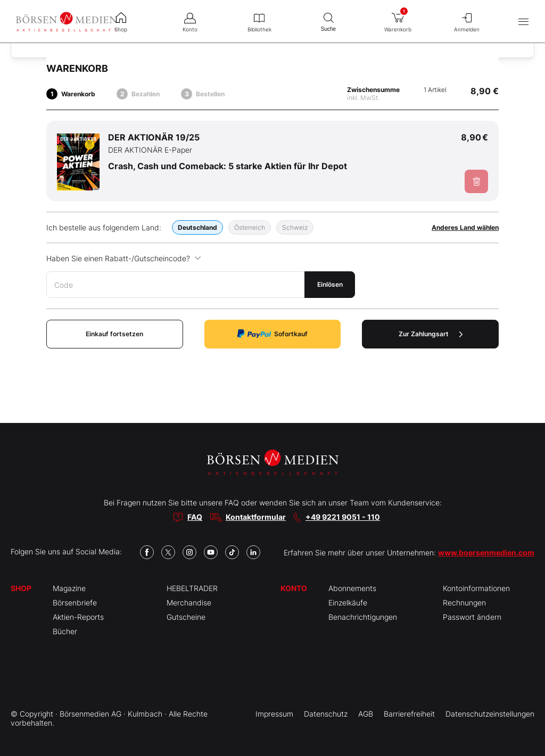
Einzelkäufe (348, 603)
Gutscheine (186, 617)
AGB (366, 714)
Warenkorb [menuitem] (398, 19)
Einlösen (330, 284)
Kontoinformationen (476, 588)
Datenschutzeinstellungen (490, 714)
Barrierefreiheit (409, 714)
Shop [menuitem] (121, 21)
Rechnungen (464, 603)
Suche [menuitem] (328, 21)
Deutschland (197, 227)
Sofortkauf (272, 334)
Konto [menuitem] (190, 21)
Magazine (69, 588)
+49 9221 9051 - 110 (343, 517)
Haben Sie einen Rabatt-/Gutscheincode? (124, 258)
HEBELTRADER (192, 588)
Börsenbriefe (75, 603)
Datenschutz (326, 714)
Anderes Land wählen (465, 227)
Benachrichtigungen (363, 617)
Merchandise (189, 603)
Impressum (274, 714)
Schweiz (295, 227)
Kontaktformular (256, 517)
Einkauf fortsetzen (114, 334)
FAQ (195, 517)
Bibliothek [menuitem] (259, 21)
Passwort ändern (472, 617)
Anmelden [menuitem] (467, 21)
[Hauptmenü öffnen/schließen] (523, 22)
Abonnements (352, 588)
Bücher (65, 631)
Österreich (250, 227)
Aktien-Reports (78, 617)
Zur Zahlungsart (431, 334)
